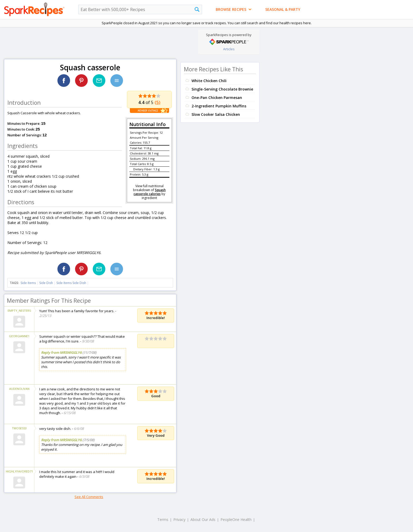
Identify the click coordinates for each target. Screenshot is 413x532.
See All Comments (89, 497)
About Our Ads (203, 519)
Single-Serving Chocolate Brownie (222, 89)
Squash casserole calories (150, 192)
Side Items (28, 283)
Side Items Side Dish (71, 283)
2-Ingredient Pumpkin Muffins (219, 106)
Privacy (179, 519)
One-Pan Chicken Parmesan (217, 98)
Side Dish (46, 283)
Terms (163, 519)
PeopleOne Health (236, 519)
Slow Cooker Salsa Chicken (216, 114)
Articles (229, 49)
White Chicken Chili (209, 81)
